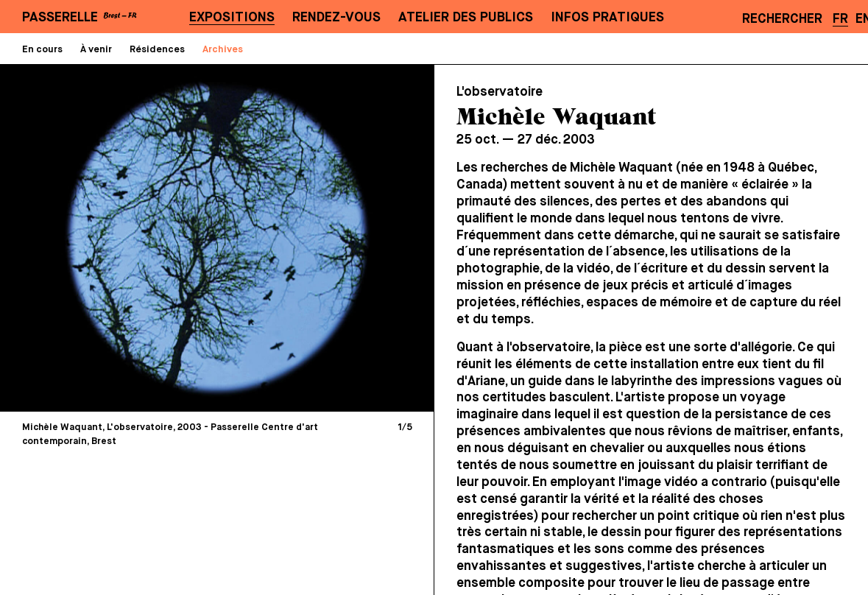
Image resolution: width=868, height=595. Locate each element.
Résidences (157, 50)
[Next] (318, 238)
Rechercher (782, 19)
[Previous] (116, 238)
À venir (96, 50)
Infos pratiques (607, 18)
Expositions (232, 18)
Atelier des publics (466, 18)
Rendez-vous (336, 18)
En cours (42, 50)
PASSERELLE (60, 18)
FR (840, 19)
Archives (223, 50)
